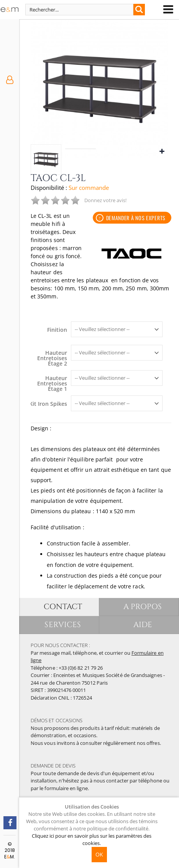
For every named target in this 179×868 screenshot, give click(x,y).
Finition (57, 330)
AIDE (143, 625)
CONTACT (63, 607)
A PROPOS (143, 607)
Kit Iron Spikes (48, 404)
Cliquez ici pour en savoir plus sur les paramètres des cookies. (92, 839)
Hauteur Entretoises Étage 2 (52, 358)
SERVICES (63, 625)
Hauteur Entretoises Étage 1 (52, 384)
